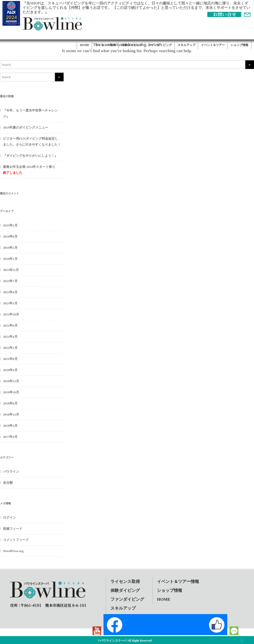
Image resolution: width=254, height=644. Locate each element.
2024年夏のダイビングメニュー (25, 127)
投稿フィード (13, 529)
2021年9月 (10, 359)
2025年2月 (10, 225)
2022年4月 (10, 337)
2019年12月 (11, 381)
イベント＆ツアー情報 (178, 582)
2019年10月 (11, 392)
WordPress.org (13, 551)
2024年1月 (10, 259)
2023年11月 (11, 270)
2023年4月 (10, 292)
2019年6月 (10, 403)
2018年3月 (10, 426)
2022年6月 (10, 325)
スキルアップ (186, 45)
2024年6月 (10, 236)
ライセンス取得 (105, 45)
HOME (85, 45)
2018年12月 (11, 414)
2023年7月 (10, 281)
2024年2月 (10, 248)
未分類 (8, 483)
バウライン (11, 472)
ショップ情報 (239, 45)
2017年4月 (10, 437)
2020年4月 (10, 370)
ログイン (9, 518)
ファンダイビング (160, 45)
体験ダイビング (132, 45)
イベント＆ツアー (213, 45)
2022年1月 (10, 348)
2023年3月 (10, 303)
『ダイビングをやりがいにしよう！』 (30, 156)
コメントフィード (16, 540)
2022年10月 (11, 314)
